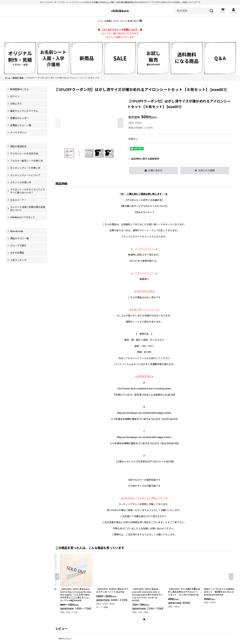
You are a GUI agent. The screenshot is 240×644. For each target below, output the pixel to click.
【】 (144, 211)
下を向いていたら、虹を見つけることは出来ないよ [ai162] (144, 400)
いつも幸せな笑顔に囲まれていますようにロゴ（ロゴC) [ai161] (144, 424)
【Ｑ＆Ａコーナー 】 (144, 217)
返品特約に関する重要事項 (144, 164)
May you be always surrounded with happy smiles (144, 418)
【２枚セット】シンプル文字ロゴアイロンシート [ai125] (144, 466)
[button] (165, 25)
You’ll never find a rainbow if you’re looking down (144, 393)
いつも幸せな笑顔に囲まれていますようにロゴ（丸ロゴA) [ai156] (144, 448)
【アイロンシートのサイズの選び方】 (144, 205)
